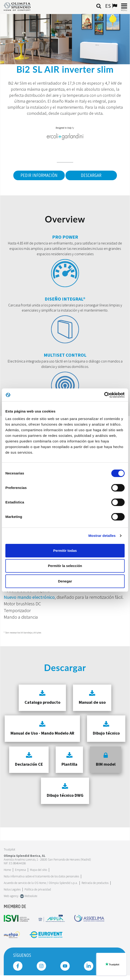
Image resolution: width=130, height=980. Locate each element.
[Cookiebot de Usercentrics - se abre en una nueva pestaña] (104, 395)
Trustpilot (9, 849)
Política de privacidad (38, 889)
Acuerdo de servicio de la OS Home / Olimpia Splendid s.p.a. (41, 883)
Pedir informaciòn (39, 176)
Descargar (91, 176)
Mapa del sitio (38, 870)
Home (7, 870)
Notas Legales (12, 889)
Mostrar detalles (102, 536)
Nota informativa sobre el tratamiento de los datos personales (41, 876)
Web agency (11, 896)
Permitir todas (65, 551)
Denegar (65, 581)
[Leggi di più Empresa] (20, 870)
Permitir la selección (65, 566)
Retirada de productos (95, 883)
